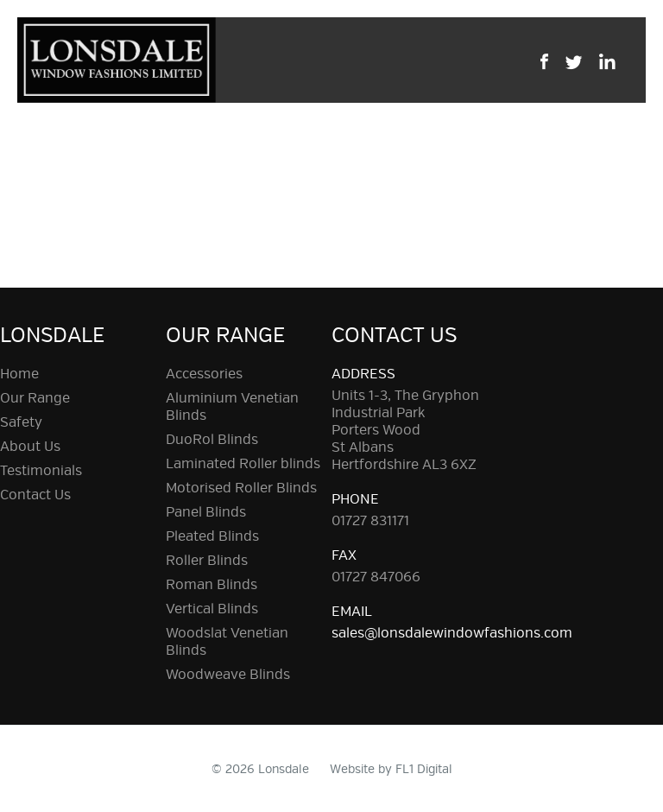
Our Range (35, 398)
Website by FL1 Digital (391, 769)
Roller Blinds (207, 561)
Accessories (204, 374)
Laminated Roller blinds (243, 464)
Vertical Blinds (212, 609)
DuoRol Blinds (212, 440)
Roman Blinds (212, 585)
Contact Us (35, 495)
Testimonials (41, 471)
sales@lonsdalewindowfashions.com (452, 633)
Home (19, 374)
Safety (21, 422)
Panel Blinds (206, 512)
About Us (30, 447)
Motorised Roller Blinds (241, 488)
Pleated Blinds (212, 536)
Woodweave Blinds (228, 675)
